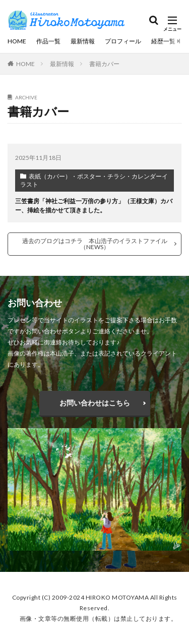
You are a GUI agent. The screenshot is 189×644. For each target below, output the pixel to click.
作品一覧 (48, 41)
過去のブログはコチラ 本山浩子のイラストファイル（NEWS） (95, 244)
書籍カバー (104, 64)
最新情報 (83, 41)
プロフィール (123, 41)
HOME (17, 41)
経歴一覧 (163, 41)
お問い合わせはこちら (95, 403)
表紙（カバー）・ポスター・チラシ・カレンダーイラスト (94, 180)
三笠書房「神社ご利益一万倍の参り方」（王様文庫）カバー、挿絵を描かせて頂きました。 (94, 206)
